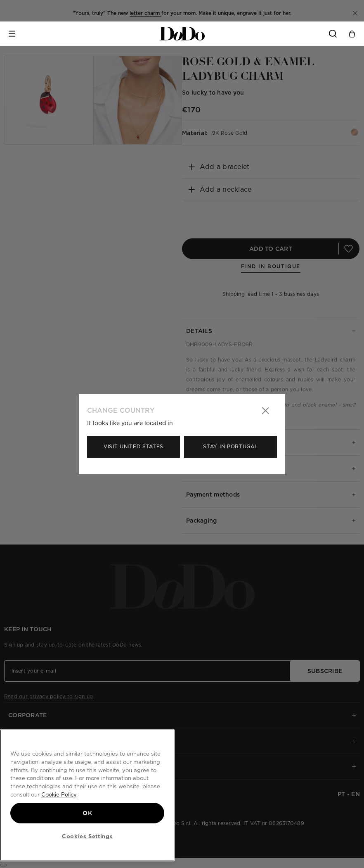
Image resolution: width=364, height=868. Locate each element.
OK (87, 813)
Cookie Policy (59, 794)
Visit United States (134, 446)
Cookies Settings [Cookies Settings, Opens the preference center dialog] (87, 836)
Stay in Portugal (230, 446)
